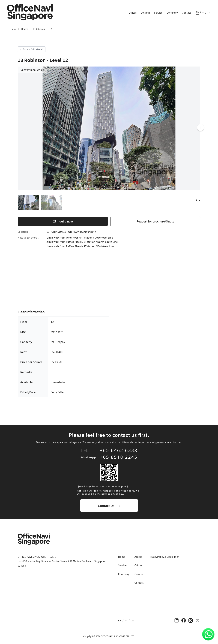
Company (172, 13)
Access (138, 557)
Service (158, 13)
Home (14, 29)
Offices (133, 13)
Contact (186, 13)
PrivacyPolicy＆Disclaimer (164, 557)
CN (209, 12)
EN (198, 12)
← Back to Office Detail (32, 49)
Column (145, 13)
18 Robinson (39, 29)
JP (203, 12)
